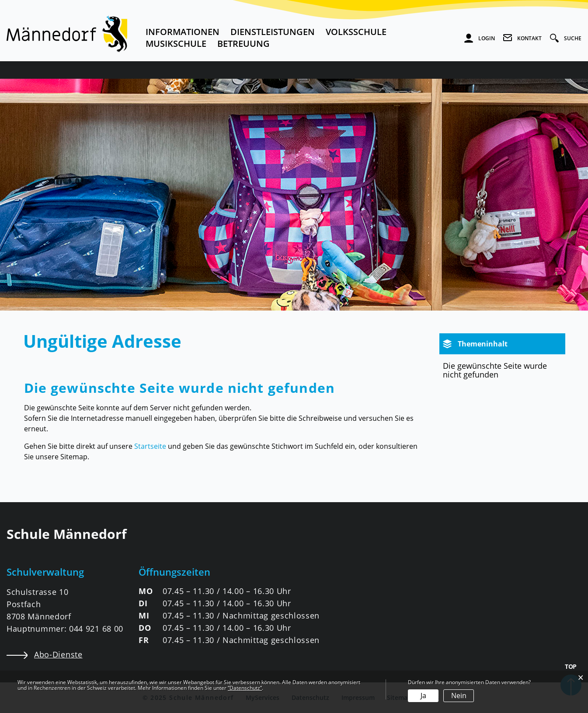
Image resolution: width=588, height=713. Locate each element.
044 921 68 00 (96, 629)
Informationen (183, 32)
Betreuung (244, 44)
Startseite (150, 446)
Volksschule (356, 32)
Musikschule (176, 44)
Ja (423, 696)
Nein (459, 696)
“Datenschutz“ (245, 688)
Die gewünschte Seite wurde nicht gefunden (495, 370)
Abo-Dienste (45, 654)
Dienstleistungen (273, 32)
